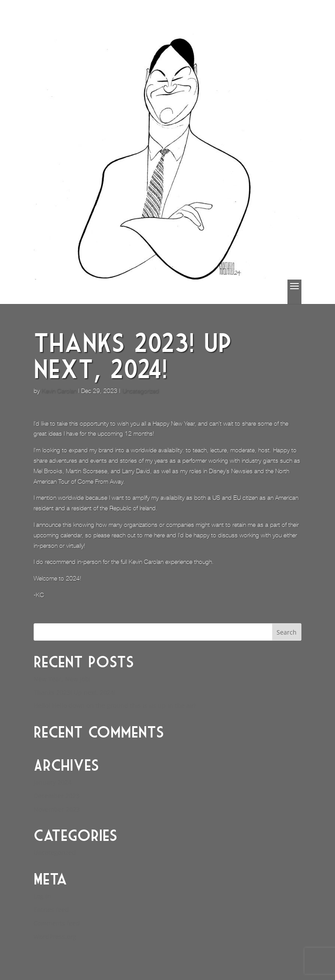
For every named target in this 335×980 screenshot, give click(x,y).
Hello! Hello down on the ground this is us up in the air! (115, 705)
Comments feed (57, 923)
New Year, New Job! (62, 679)
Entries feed (51, 910)
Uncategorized (140, 391)
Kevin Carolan (59, 391)
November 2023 (57, 809)
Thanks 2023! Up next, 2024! (75, 692)
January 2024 (53, 782)
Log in (42, 896)
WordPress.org (55, 937)
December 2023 (56, 796)
